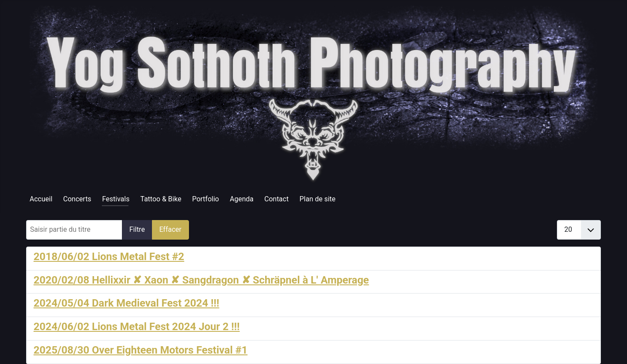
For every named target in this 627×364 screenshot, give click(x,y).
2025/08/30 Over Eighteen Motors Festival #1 (140, 350)
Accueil (41, 199)
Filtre (137, 229)
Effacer (170, 229)
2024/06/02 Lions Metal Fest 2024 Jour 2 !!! (137, 327)
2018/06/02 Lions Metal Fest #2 (109, 257)
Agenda (242, 199)
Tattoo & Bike (161, 199)
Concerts (77, 199)
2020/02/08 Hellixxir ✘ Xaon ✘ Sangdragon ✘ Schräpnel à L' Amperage (201, 280)
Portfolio (206, 199)
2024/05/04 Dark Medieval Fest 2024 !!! (126, 303)
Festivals (116, 199)
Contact (276, 199)
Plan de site (318, 199)
